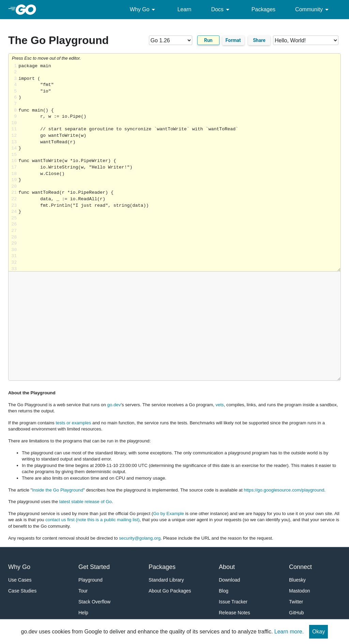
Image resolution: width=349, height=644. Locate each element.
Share (259, 40)
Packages (263, 9)
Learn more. (289, 632)
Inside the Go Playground (58, 490)
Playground (90, 580)
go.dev (114, 405)
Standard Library (166, 580)
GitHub (297, 613)
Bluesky (297, 580)
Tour (83, 591)
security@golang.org (140, 538)
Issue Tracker (233, 602)
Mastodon (299, 591)
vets (219, 405)
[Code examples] (306, 40)
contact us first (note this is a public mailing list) (92, 520)
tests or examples (73, 423)
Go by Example (169, 514)
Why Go (144, 10)
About (227, 567)
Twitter (296, 602)
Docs (221, 10)
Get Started (94, 567)
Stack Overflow (94, 602)
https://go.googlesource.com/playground (284, 490)
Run (208, 40)
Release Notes (234, 613)
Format (233, 40)
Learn (184, 9)
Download (229, 580)
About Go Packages (170, 591)
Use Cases (20, 580)
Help (83, 613)
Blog (224, 591)
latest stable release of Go (86, 502)
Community (313, 10)
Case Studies (22, 591)
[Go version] (171, 40)
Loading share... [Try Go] (179, 167)
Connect (300, 567)
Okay (318, 632)
